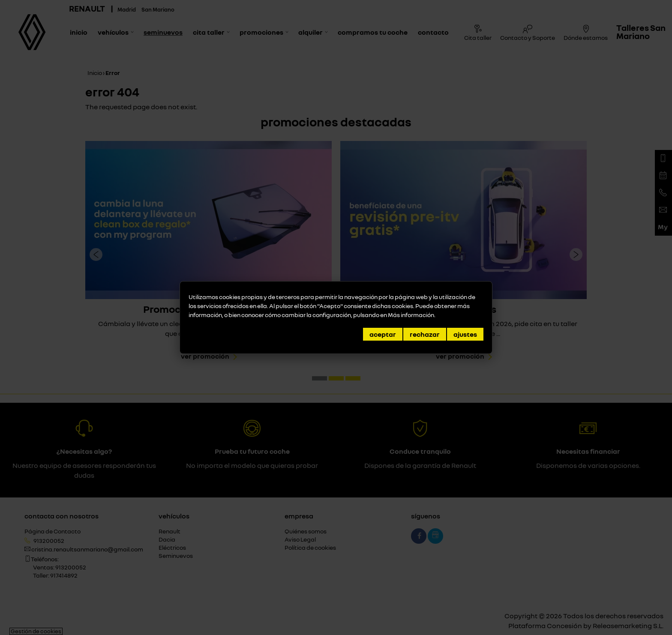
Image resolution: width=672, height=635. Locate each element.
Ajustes (465, 334)
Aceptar (383, 334)
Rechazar (425, 334)
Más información (411, 315)
